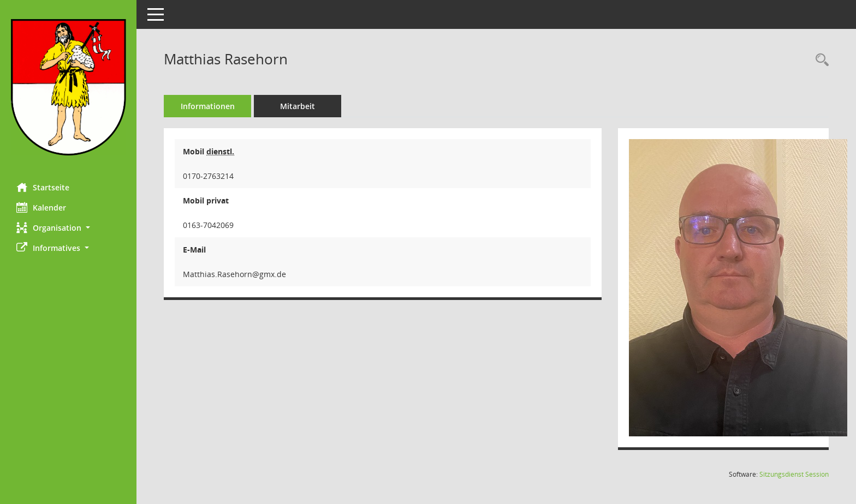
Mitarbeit (298, 106)
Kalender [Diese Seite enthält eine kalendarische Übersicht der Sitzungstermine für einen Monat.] (41, 207)
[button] (68, 228)
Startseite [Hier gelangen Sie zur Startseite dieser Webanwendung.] (43, 187)
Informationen (208, 106)
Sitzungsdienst (794, 474)
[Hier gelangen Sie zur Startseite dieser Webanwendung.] (68, 87)
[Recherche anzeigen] (819, 60)
